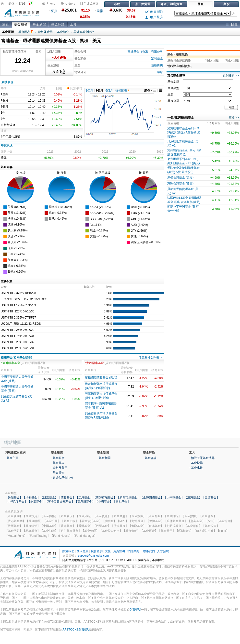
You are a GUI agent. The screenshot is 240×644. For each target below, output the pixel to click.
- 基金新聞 (104, 458)
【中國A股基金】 (16, 502)
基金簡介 (63, 32)
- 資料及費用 (59, 468)
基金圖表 (26, 32)
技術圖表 (123, 91)
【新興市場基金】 (128, 497)
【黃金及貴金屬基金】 (60, 502)
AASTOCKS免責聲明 (76, 630)
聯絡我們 (149, 551)
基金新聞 (39, 24)
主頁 (6, 24)
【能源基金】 (36, 502)
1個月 (90, 91)
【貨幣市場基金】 (105, 497)
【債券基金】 (67, 497)
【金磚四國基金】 (152, 497)
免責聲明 (119, 551)
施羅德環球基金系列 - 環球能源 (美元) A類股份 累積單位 (184, 133)
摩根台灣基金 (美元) (180, 177)
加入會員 (83, 551)
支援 (108, 551)
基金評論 (58, 24)
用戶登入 (154, 17)
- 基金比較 (196, 468)
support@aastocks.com (93, 556)
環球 (160, 72)
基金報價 (21, 24)
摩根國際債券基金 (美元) (101, 377)
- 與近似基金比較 (62, 478)
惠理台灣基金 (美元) (180, 184)
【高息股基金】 (85, 502)
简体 (12, 4)
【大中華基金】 (174, 497)
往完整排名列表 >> (151, 358)
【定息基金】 (84, 497)
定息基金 (157, 58)
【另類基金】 (14, 497)
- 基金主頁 (12, 458)
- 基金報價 (58, 458)
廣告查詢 (97, 551)
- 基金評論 (150, 458)
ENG (22, 4)
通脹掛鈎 (157, 65)
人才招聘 (163, 551)
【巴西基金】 (211, 497)
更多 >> (234, 118)
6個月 (109, 91)
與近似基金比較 (84, 32)
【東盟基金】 (121, 502)
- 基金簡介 (58, 473)
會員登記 (154, 11)
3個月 (99, 91)
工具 (73, 24)
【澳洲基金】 (193, 497)
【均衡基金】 (31, 497)
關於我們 (68, 551)
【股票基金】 (49, 497)
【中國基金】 (104, 502)
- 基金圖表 (58, 463)
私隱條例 (133, 551)
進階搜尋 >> (231, 76)
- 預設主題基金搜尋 (202, 458)
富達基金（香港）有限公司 (145, 52)
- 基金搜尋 (196, 463)
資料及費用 (45, 32)
